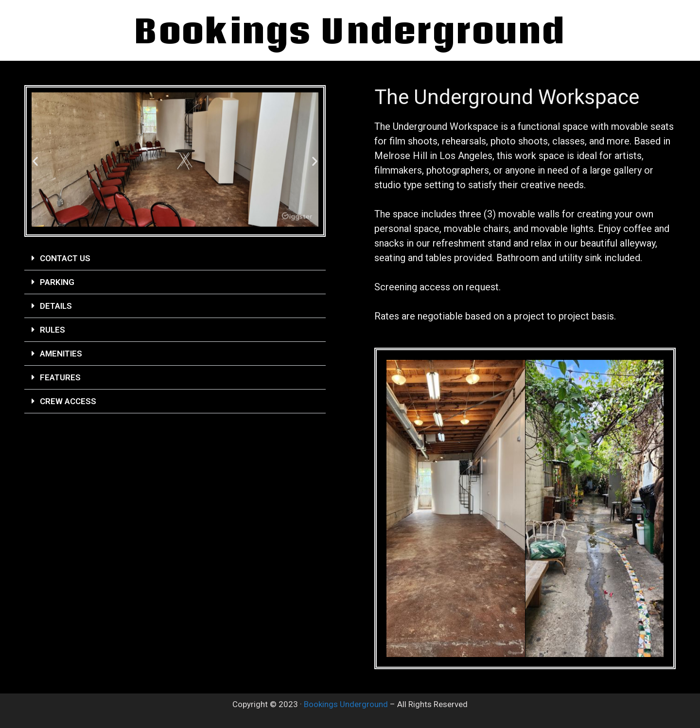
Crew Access (68, 401)
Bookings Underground (346, 704)
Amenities (61, 354)
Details (56, 306)
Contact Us (65, 258)
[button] (35, 161)
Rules (52, 330)
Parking (57, 282)
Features (60, 377)
